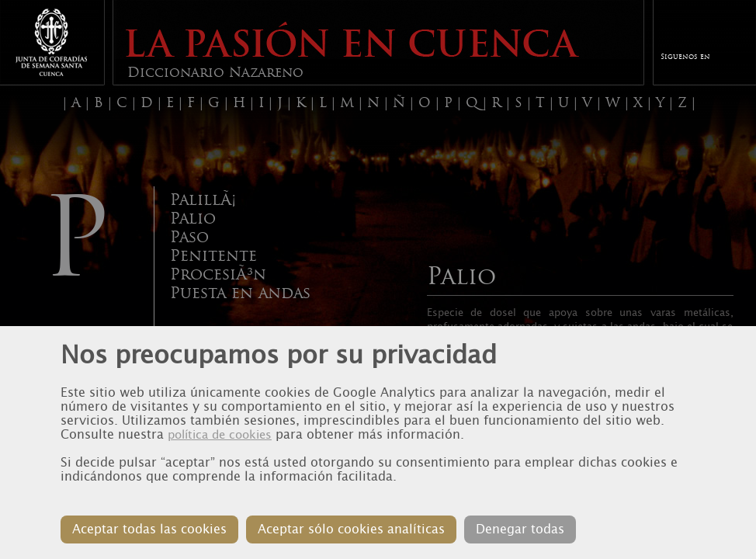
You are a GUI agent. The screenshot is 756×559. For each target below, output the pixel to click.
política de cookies (220, 435)
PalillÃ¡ (203, 200)
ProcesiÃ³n (218, 274)
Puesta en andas (240, 293)
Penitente (213, 255)
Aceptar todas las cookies (149, 529)
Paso (189, 237)
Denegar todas (520, 529)
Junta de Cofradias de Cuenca (51, 42)
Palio (193, 218)
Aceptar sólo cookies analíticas (351, 529)
